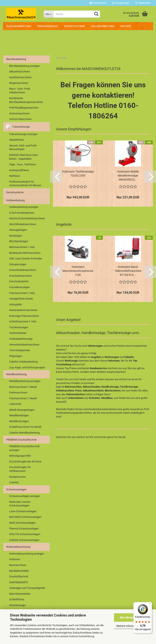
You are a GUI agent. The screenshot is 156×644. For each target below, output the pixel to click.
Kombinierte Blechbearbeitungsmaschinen (26, 100)
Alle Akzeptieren (130, 618)
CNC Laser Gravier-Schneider (26, 259)
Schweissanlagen (16, 489)
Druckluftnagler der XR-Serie (25, 462)
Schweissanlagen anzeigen (25, 496)
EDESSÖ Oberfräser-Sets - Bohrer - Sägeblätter (24, 157)
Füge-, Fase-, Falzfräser (22, 164)
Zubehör (14, 482)
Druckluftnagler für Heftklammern (20, 469)
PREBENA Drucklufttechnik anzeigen (24, 448)
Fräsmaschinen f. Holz (22, 293)
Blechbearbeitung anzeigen (24, 66)
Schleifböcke (17, 599)
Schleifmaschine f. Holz (23, 321)
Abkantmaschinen (19, 72)
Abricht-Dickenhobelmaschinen (27, 218)
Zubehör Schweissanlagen (24, 540)
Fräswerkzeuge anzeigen (23, 134)
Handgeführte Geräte (21, 299)
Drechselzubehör (19, 281)
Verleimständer (18, 333)
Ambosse (15, 559)
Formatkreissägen (19, 287)
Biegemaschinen (19, 83)
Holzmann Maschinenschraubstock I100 (78, 271)
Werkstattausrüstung (18, 547)
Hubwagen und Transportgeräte (27, 588)
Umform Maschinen (20, 119)
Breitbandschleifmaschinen (25, 253)
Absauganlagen (18, 230)
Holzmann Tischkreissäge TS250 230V (78, 174)
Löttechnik (15, 404)
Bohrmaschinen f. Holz (22, 247)
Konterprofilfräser (19, 170)
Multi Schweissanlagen (22, 523)
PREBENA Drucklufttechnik (21, 440)
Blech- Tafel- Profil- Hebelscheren (20, 91)
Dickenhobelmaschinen (23, 270)
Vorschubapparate (20, 350)
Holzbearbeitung (103, 26)
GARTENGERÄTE (19, 582)
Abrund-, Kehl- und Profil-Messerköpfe (23, 147)
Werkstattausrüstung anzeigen (27, 554)
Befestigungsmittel (20, 456)
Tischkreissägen (19, 327)
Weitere (126, 26)
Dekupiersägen (18, 264)
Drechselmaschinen (21, 276)
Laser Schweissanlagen (23, 511)
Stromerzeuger (17, 605)
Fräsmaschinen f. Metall (23, 398)
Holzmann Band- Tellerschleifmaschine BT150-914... (128, 271)
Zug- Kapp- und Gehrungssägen (27, 367)
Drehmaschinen (18, 393)
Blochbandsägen (19, 241)
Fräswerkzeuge (47, 26)
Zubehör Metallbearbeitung (24, 433)
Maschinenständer (20, 594)
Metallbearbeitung (16, 374)
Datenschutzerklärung (82, 636)
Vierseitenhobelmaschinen (24, 345)
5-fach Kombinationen (22, 213)
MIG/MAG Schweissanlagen (25, 517)
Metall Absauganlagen (22, 410)
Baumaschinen (18, 565)
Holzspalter (16, 304)
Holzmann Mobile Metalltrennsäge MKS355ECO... (128, 176)
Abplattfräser (17, 140)
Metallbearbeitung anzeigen (25, 381)
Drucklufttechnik (19, 576)
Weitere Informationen (130, 626)
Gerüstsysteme (74, 26)
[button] (98, 3)
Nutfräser (15, 176)
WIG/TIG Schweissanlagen (25, 534)
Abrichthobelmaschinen (23, 224)
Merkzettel (143, 3)
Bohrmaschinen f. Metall (23, 387)
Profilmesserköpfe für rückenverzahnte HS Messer (25, 184)
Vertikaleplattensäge (21, 339)
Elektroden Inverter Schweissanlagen (20, 504)
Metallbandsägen (19, 415)
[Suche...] (48, 14)
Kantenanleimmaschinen (23, 310)
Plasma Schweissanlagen (24, 529)
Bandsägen (16, 236)
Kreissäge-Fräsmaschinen (24, 316)
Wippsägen (16, 356)
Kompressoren (17, 477)
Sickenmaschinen (19, 113)
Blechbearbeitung (19, 26)
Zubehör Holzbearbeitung (23, 362)
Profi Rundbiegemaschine (24, 108)
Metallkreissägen (19, 421)
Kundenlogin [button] (121, 3)
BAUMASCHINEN (19, 571)
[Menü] (150, 604)
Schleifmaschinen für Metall (25, 427)
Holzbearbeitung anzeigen (24, 207)
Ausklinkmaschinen (20, 77)
